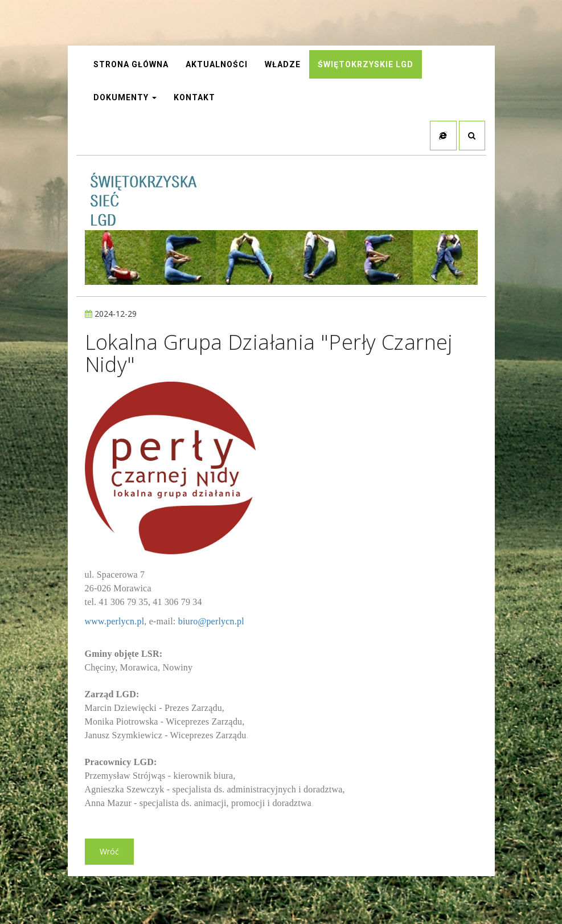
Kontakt (194, 99)
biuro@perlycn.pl (211, 624)
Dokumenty (125, 99)
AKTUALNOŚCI (217, 66)
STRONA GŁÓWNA (131, 66)
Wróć (109, 854)
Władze (283, 66)
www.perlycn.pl (115, 624)
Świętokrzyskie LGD (366, 66)
